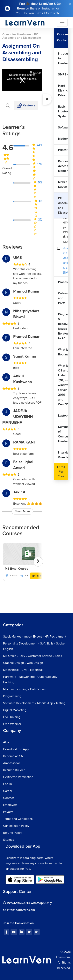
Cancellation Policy (16, 826)
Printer (63, 150)
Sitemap (9, 840)
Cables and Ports (63, 298)
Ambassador (11, 763)
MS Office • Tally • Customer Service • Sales (33, 656)
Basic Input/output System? (63, 111)
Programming (12, 696)
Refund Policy (13, 833)
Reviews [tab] (26, 106)
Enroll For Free (41, 576)
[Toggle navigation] (62, 23)
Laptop (63, 416)
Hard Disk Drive (62, 91)
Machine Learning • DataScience (25, 689)
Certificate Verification (18, 777)
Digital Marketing (15, 710)
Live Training (12, 717)
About (7, 742)
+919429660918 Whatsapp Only (27, 903)
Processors (63, 282)
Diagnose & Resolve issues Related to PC (63, 326)
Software (63, 128)
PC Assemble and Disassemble (63, 205)
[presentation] (38, 562)
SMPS (62, 74)
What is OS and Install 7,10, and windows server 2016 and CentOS (63, 385)
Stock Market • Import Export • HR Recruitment (35, 637)
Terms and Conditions (18, 819)
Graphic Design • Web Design (23, 663)
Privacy (8, 812)
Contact (8, 798)
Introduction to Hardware (63, 58)
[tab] (8, 105)
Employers (10, 805)
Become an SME (14, 756)
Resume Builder (14, 770)
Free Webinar (12, 724)
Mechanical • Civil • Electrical (23, 670)
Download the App (16, 749)
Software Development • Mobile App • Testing (34, 703)
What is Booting (63, 352)
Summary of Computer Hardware (63, 434)
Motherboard (63, 139)
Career (8, 791)
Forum (7, 784)
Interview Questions (63, 455)
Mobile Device (63, 184)
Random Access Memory (63, 166)
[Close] (70, 4)
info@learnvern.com (19, 910)
